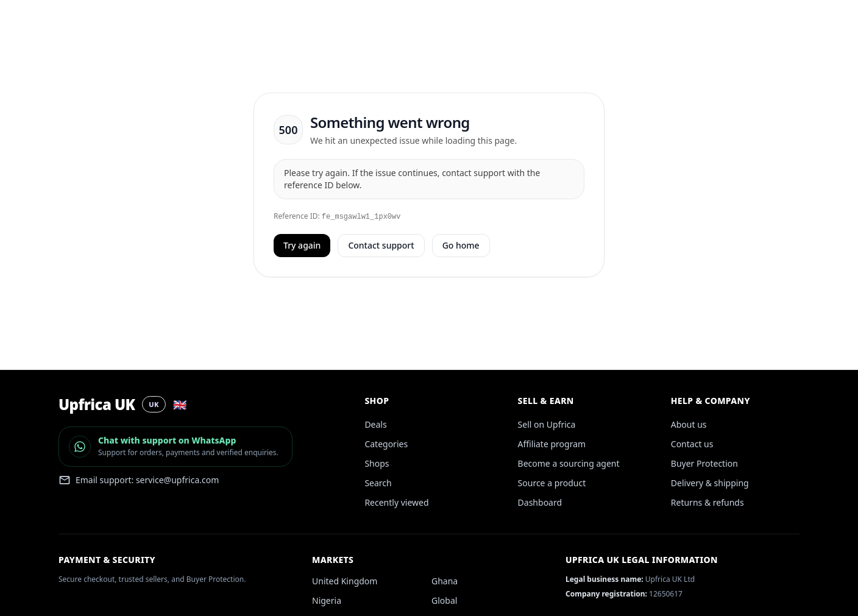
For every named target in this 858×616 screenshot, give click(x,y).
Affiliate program (552, 444)
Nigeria (327, 600)
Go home (461, 245)
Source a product (552, 483)
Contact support (381, 245)
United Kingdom (345, 581)
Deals (375, 424)
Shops (377, 463)
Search (378, 483)
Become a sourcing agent (569, 463)
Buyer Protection (704, 463)
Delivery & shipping (710, 483)
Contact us (692, 444)
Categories (386, 444)
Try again (302, 245)
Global (444, 600)
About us (689, 424)
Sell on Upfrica (547, 424)
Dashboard (540, 502)
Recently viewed (396, 502)
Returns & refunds (707, 502)
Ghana (445, 581)
